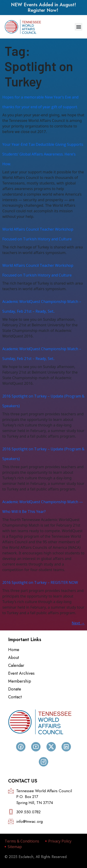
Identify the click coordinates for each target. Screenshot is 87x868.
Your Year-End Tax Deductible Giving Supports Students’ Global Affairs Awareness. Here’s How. (43, 154)
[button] (79, 27)
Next (78, 623)
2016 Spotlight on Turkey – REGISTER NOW (40, 582)
